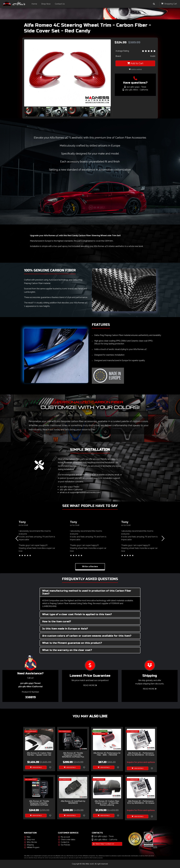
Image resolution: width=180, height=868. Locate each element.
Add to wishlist (135, 69)
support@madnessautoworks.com (85, 492)
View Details (36, 767)
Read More (90, 685)
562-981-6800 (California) (71, 490)
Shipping (29, 845)
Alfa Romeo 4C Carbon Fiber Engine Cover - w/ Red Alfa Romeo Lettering (107, 803)
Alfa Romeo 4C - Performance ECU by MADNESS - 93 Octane (141, 754)
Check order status (67, 840)
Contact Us (60, 4)
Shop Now (46, 4)
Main (27, 837)
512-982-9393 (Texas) (70, 487)
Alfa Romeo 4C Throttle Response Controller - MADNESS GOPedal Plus (73, 755)
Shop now (30, 840)
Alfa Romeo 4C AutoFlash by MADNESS (73, 802)
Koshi (153, 56)
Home (35, 4)
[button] (107, 112)
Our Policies (64, 845)
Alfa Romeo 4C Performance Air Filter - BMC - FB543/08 (107, 754)
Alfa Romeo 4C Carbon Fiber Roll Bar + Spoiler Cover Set (39, 754)
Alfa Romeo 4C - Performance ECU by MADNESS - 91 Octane (141, 802)
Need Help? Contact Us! (103, 844)
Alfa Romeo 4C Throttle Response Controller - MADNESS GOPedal (39, 803)
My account (64, 837)
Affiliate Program (32, 847)
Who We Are (31, 842)
